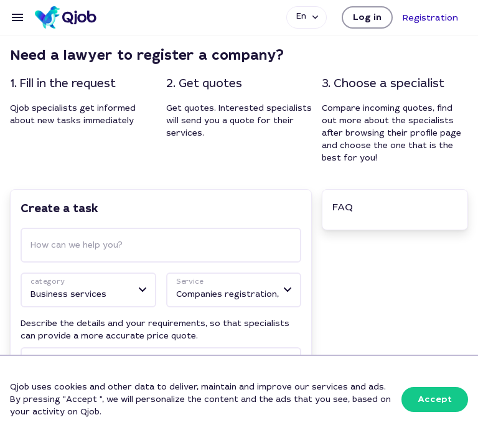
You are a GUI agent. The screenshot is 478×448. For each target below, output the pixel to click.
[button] (367, 17)
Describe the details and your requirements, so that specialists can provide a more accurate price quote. (155, 329)
